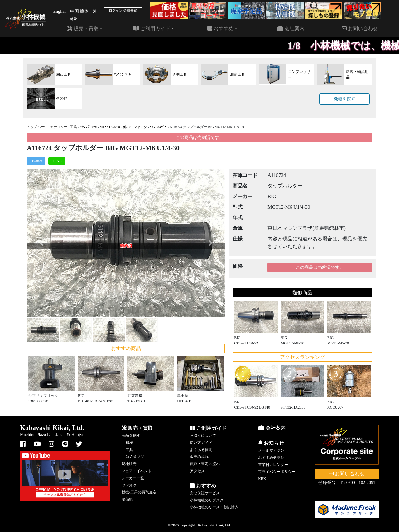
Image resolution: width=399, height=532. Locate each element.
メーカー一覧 (133, 478)
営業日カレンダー (273, 465)
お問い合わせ (360, 28)
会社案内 (291, 28)
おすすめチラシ (271, 458)
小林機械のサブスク (207, 500)
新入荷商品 (135, 457)
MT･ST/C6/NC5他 (113, 127)
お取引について (203, 435)
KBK (262, 479)
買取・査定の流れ (205, 464)
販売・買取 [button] (83, 28)
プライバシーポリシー (277, 472)
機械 (129, 443)
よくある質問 (201, 450)
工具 (74, 127)
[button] (42, 243)
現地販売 (129, 464)
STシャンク (138, 127)
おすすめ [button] (220, 28)
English (60, 11)
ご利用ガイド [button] (152, 28)
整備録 (127, 499)
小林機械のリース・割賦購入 (214, 507)
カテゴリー (59, 127)
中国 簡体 (79, 11)
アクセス (197, 471)
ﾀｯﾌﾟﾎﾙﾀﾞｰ (158, 127)
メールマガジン (271, 450)
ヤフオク (129, 485)
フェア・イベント (137, 471)
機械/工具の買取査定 (139, 492)
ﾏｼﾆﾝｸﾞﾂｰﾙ (89, 127)
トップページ (37, 127)
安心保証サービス (205, 493)
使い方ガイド (201, 443)
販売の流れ (199, 457)
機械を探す (344, 99)
